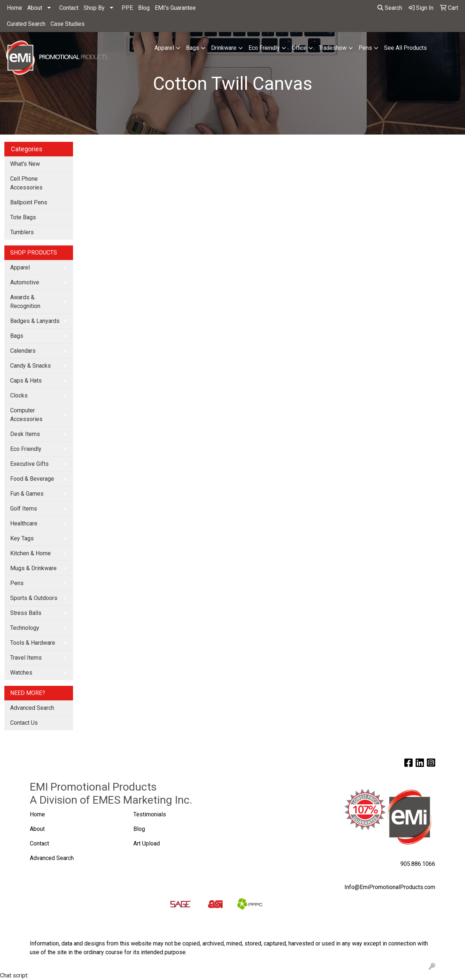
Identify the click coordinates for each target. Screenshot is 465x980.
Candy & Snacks (31, 366)
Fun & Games (27, 494)
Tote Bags (23, 217)
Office (299, 48)
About (35, 8)
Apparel (164, 48)
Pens (365, 48)
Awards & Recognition (25, 302)
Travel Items (26, 658)
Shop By (94, 8)
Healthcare (24, 523)
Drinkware (224, 48)
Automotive (25, 282)
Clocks (19, 395)
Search (390, 8)
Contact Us (24, 723)
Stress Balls (26, 613)
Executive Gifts (29, 464)
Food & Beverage (32, 479)
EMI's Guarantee (175, 8)
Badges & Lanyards (35, 321)
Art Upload (147, 843)
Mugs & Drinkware (33, 568)
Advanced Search (32, 708)
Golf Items (24, 509)
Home (15, 8)
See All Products (405, 48)
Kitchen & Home (31, 553)
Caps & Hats (26, 381)
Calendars (23, 351)
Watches (21, 673)
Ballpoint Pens (29, 202)
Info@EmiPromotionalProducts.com (390, 887)
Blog (144, 8)
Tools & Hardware (33, 643)
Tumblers (22, 232)
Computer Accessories (26, 415)
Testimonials (150, 814)
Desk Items (25, 434)
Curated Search (26, 24)
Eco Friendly (264, 48)
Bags (193, 48)
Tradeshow (333, 48)
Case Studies (68, 24)
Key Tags (22, 538)
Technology (25, 628)
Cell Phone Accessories (26, 183)
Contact (69, 8)
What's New (25, 164)
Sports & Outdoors (34, 598)
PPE (127, 8)
